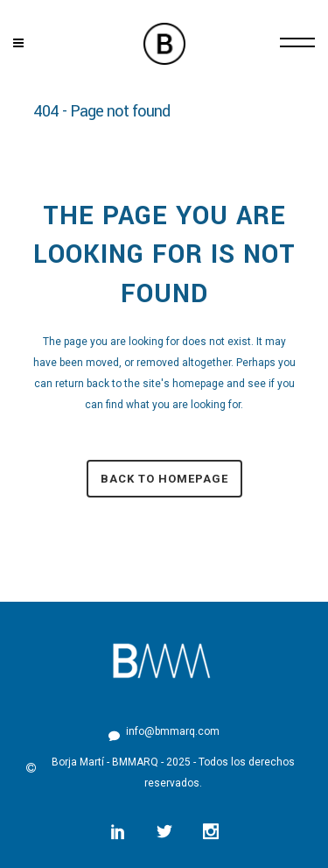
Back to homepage (164, 479)
